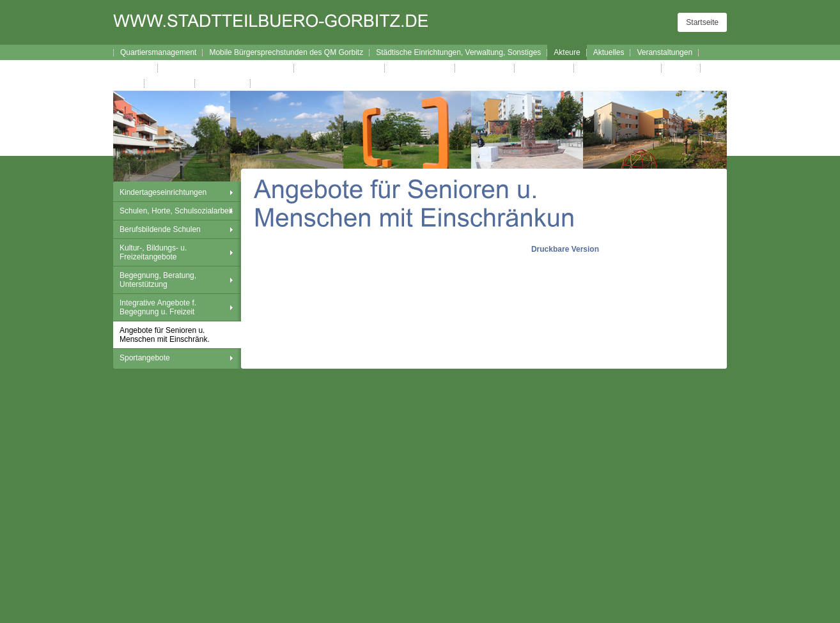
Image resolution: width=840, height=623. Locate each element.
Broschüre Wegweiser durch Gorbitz (226, 68)
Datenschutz (223, 83)
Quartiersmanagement (158, 52)
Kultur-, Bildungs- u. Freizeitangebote (153, 252)
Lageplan (136, 68)
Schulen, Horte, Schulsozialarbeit (176, 211)
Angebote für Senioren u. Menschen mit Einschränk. (165, 335)
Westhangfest (485, 68)
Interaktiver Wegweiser (339, 68)
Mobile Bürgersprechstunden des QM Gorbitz (286, 52)
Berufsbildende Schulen (160, 229)
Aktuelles (609, 52)
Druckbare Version (565, 249)
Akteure (567, 52)
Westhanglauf (544, 68)
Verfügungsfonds (420, 68)
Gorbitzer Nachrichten (618, 68)
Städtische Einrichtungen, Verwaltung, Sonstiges (458, 52)
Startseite (702, 22)
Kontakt (681, 68)
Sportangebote (145, 358)
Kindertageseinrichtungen (163, 192)
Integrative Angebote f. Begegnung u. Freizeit (158, 307)
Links (129, 83)
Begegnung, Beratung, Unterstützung (158, 280)
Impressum (170, 83)
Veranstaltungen (665, 52)
